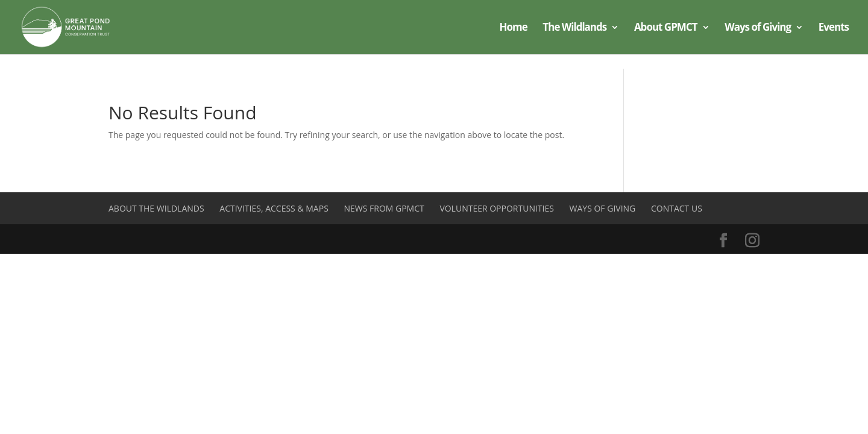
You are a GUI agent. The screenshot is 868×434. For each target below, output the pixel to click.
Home (513, 28)
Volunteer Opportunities (497, 208)
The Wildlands (574, 28)
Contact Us (677, 208)
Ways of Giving (758, 28)
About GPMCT (666, 28)
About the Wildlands (156, 208)
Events (834, 28)
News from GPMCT (384, 208)
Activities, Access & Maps (274, 208)
